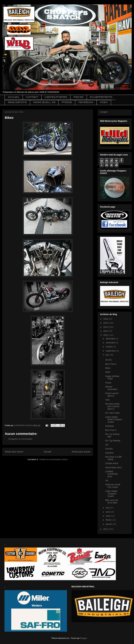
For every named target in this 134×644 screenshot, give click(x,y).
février (109, 520)
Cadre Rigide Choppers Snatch (111, 494)
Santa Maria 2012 (114, 467)
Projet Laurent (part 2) (112, 395)
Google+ (104, 112)
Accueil (14, 97)
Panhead (109, 426)
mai (108, 508)
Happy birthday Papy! (112, 377)
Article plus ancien (81, 452)
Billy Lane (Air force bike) (112, 501)
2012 (106, 335)
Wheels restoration (111, 388)
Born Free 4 (111, 364)
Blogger (84, 638)
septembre (111, 351)
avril (108, 512)
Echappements (101, 97)
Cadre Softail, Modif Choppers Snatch (114, 420)
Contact (32, 97)
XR (107, 445)
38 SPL (109, 360)
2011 (106, 529)
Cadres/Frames (56, 97)
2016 (106, 319)
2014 (106, 327)
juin (108, 355)
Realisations (17, 102)
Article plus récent (14, 452)
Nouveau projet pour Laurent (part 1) (112, 406)
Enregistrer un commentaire (20, 439)
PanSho (109, 449)
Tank (107, 400)
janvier (109, 524)
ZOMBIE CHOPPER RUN (112, 474)
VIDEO (104, 102)
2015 (106, 323)
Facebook (86, 102)
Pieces (79, 97)
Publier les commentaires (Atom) (54, 459)
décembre (111, 339)
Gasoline (109, 453)
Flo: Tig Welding (113, 441)
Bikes (108, 368)
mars (108, 516)
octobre (110, 347)
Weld (108, 372)
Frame (108, 383)
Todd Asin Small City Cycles (113, 486)
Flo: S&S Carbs (112, 413)
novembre (111, 343)
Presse (67, 102)
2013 (106, 331)
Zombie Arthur (112, 463)
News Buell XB (44, 102)
